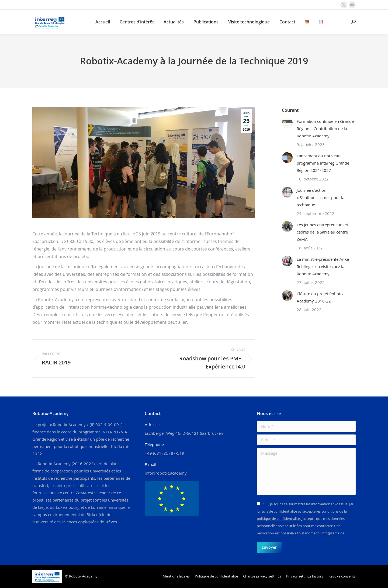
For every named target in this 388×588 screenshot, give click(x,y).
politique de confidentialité (278, 519)
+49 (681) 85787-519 (164, 453)
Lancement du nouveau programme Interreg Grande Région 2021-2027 (323, 163)
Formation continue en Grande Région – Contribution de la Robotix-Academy (325, 128)
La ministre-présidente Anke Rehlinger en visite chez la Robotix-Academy (323, 266)
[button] (262, 576)
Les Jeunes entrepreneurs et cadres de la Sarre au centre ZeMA (322, 232)
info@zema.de (333, 533)
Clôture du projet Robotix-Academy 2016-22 (321, 297)
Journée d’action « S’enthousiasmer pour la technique (321, 197)
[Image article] (287, 123)
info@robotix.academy (166, 473)
